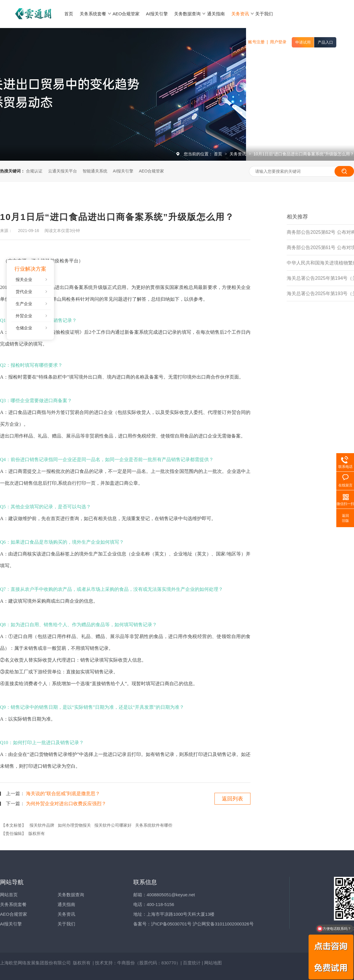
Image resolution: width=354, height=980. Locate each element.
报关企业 (24, 279)
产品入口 (325, 42)
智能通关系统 (95, 171)
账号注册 (256, 42)
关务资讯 (238, 154)
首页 (219, 154)
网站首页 (9, 895)
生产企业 (24, 304)
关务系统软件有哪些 (154, 825)
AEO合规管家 (152, 171)
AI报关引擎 (123, 171)
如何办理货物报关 (74, 825)
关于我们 (66, 924)
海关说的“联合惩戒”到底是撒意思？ (63, 794)
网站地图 (213, 963)
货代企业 (24, 292)
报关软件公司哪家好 (113, 825)
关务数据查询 (71, 895)
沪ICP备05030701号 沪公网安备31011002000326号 (202, 924)
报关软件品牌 (42, 825)
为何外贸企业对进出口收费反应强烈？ (66, 804)
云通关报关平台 (63, 171)
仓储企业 (24, 328)
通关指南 (66, 904)
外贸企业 (24, 316)
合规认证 (34, 171)
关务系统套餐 (13, 904)
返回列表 (232, 799)
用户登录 (278, 42)
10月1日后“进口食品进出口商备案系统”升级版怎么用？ (304, 154)
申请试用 (303, 42)
